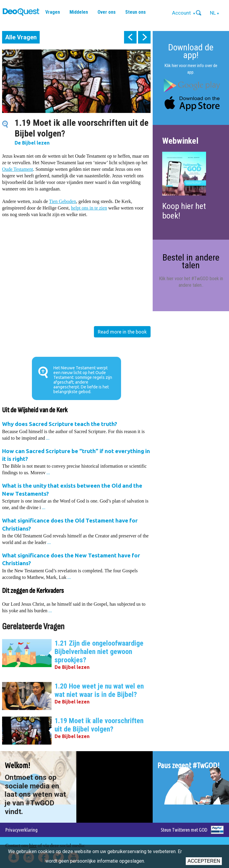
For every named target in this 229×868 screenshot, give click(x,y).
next (144, 37)
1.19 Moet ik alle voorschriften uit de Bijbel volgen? (99, 725)
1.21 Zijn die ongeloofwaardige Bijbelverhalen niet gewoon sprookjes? (99, 652)
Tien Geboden (62, 201)
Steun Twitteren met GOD (184, 830)
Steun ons (136, 12)
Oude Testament (18, 169)
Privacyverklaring (21, 830)
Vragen (53, 12)
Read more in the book (122, 332)
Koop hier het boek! (184, 211)
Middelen (79, 12)
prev (130, 37)
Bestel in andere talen (191, 261)
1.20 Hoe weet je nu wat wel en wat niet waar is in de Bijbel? (99, 690)
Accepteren (204, 861)
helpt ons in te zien (89, 208)
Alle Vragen (21, 37)
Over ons (107, 12)
